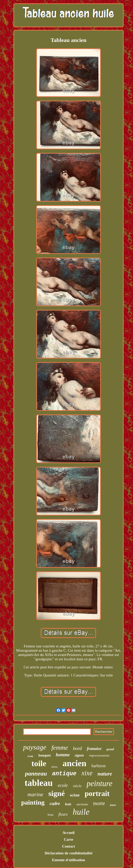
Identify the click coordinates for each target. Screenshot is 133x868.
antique (64, 774)
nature (105, 774)
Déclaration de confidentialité (68, 853)
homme (63, 755)
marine (35, 794)
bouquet (45, 755)
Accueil (68, 833)
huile (81, 812)
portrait (97, 793)
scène (75, 795)
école (30, 756)
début (54, 767)
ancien (74, 763)
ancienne (82, 804)
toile (39, 763)
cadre (55, 804)
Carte (69, 839)
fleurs (63, 814)
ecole (63, 785)
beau (50, 815)
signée (80, 755)
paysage (35, 747)
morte (99, 803)
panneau (36, 773)
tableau (39, 783)
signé (57, 793)
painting (33, 802)
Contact (69, 846)
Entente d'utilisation (69, 860)
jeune (113, 805)
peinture (99, 783)
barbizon (99, 766)
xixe (87, 773)
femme (60, 748)
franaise (94, 749)
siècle (77, 786)
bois (68, 804)
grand (110, 749)
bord (77, 748)
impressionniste (99, 755)
